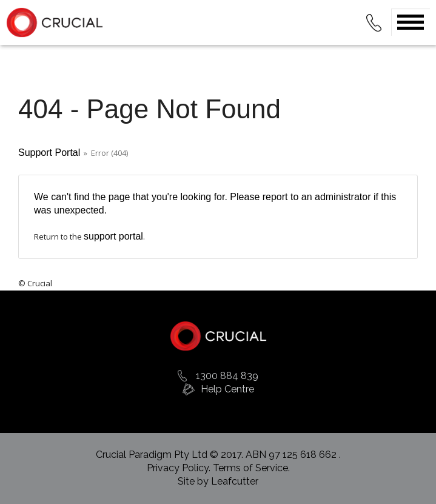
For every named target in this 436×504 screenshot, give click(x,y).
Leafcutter (235, 481)
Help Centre (227, 389)
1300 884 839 (227, 376)
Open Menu (411, 22)
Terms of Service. (251, 468)
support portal (113, 236)
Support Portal (49, 153)
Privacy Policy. (180, 468)
